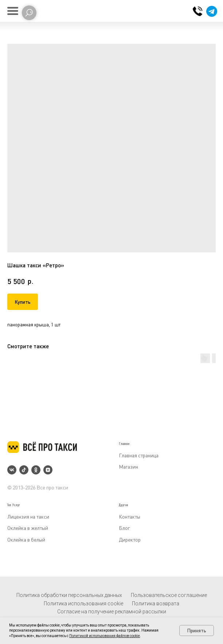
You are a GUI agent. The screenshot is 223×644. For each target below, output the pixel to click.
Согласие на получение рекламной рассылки (112, 612)
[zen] (48, 470)
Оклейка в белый (26, 540)
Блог (124, 528)
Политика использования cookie (83, 604)
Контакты (130, 517)
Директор (130, 540)
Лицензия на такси (28, 517)
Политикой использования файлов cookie (105, 636)
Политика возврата (156, 604)
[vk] (12, 470)
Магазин (128, 467)
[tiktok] (24, 470)
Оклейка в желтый (28, 528)
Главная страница (139, 455)
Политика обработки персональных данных (69, 595)
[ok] (36, 470)
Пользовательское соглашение (169, 595)
